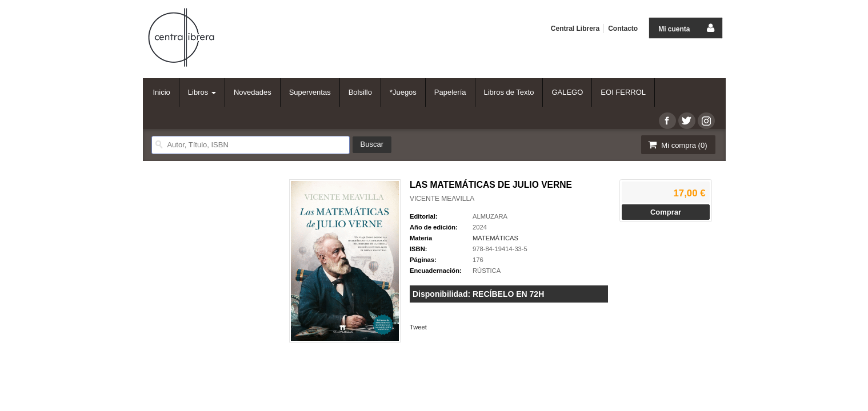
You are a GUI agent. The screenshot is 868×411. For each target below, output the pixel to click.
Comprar (666, 212)
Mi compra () (677, 145)
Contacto (623, 29)
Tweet (418, 327)
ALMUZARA (490, 216)
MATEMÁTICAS (495, 238)
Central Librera (575, 29)
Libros (202, 92)
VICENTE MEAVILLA (442, 199)
